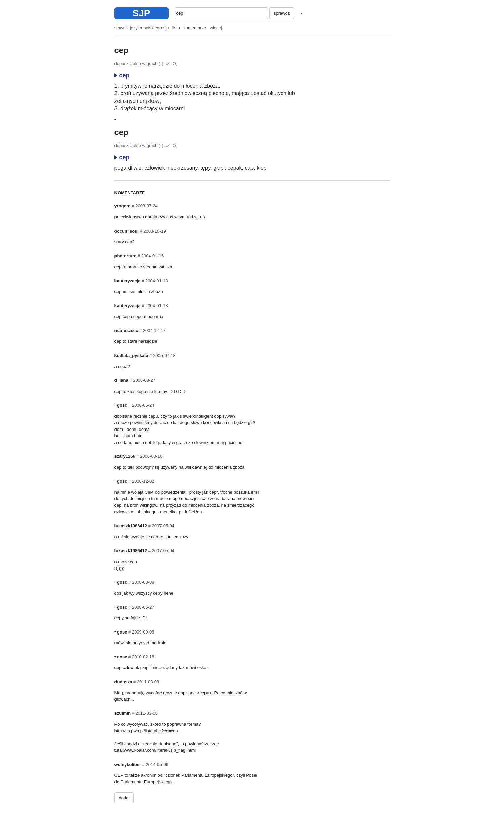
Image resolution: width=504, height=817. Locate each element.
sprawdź (282, 13)
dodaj (124, 798)
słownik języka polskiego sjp (142, 28)
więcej (216, 28)
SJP (142, 13)
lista (176, 28)
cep (122, 75)
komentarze (195, 28)
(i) (161, 64)
